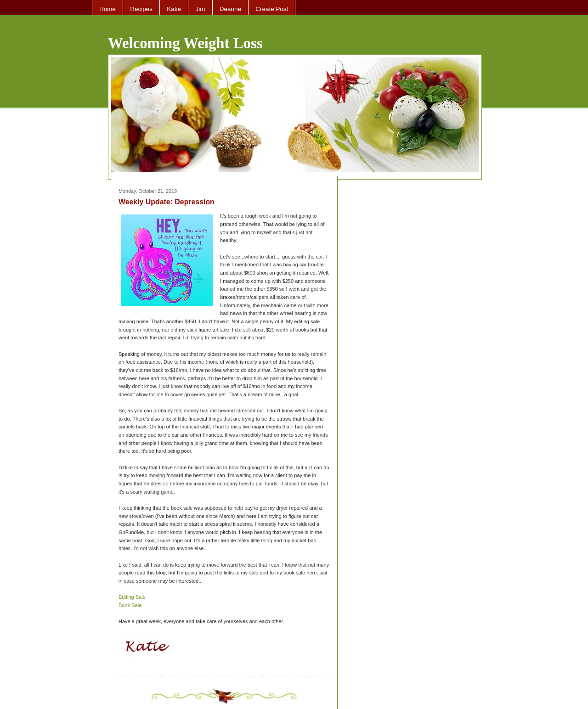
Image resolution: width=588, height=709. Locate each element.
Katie (174, 9)
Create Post (272, 9)
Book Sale (130, 605)
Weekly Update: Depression (167, 202)
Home (107, 9)
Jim (200, 9)
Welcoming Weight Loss (185, 43)
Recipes (141, 9)
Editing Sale (132, 597)
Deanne (230, 9)
